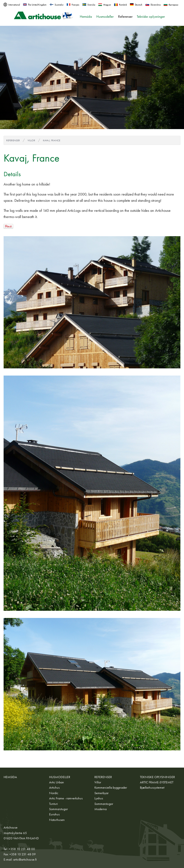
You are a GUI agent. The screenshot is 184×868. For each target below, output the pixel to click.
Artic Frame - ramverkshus (66, 798)
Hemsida (86, 16)
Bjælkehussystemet (152, 787)
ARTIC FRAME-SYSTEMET (157, 782)
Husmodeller (105, 16)
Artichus (54, 787)
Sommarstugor (58, 809)
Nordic (54, 793)
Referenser (125, 16)
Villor (31, 140)
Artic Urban (57, 782)
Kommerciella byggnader (111, 787)
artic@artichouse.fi (25, 859)
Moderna (101, 809)
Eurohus (54, 814)
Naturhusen (57, 820)
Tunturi (53, 804)
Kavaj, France (52, 140)
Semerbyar (101, 793)
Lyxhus (99, 798)
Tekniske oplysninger (151, 16)
